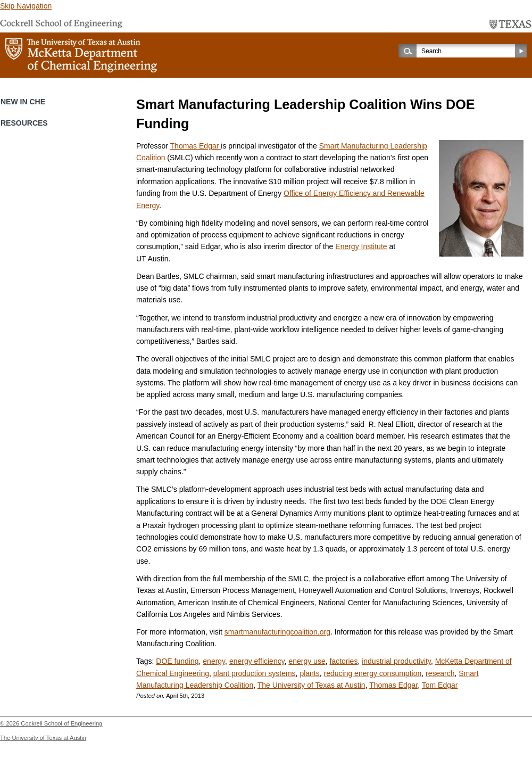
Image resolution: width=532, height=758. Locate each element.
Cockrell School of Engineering (61, 723)
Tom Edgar (440, 685)
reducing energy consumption (373, 673)
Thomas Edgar (196, 146)
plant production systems (255, 673)
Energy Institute (361, 246)
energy (214, 661)
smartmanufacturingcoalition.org (277, 632)
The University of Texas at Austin (311, 685)
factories (343, 661)
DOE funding (177, 661)
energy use (307, 661)
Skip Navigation (26, 6)
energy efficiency (257, 661)
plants (309, 673)
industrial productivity (396, 661)
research (440, 673)
